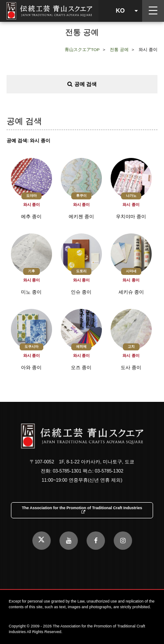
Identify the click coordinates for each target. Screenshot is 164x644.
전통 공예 (119, 50)
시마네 (131, 271)
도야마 (31, 196)
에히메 (81, 347)
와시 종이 (32, 205)
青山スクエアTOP (82, 50)
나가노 (131, 196)
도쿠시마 (31, 347)
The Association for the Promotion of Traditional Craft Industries (82, 510)
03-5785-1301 (67, 471)
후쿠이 (81, 196)
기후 (31, 271)
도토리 (81, 271)
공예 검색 (82, 84)
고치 (131, 347)
